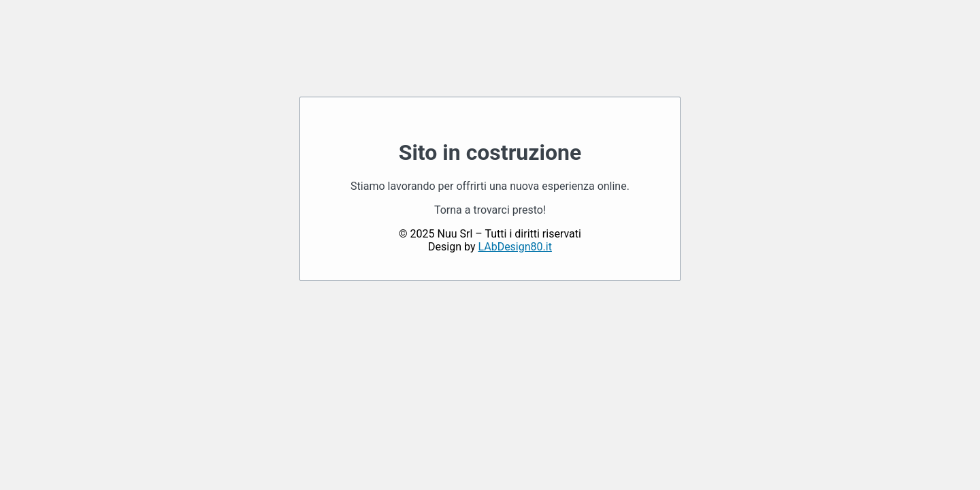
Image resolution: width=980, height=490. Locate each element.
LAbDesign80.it (514, 247)
